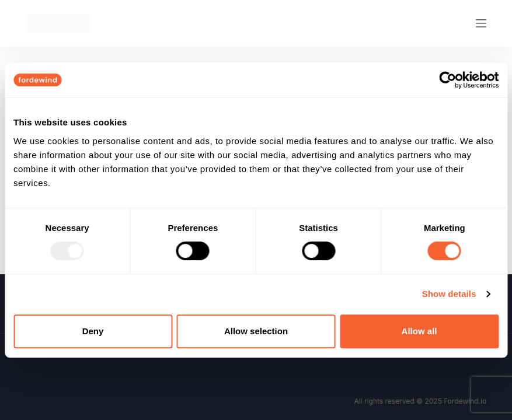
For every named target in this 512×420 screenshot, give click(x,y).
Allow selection (256, 331)
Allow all (419, 331)
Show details (449, 294)
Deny (93, 331)
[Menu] (481, 23)
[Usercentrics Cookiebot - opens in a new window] (447, 80)
